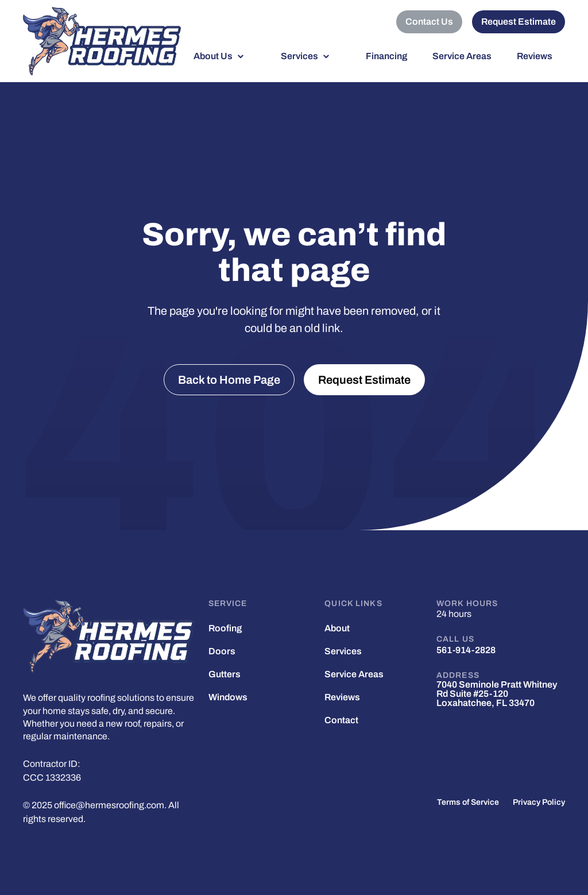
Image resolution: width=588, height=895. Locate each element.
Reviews (535, 56)
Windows (228, 697)
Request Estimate (519, 22)
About (337, 628)
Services (299, 56)
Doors (222, 651)
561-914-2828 (466, 650)
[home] (102, 41)
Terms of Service (468, 803)
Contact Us (429, 22)
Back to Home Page (229, 380)
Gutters (225, 674)
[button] (225, 56)
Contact (341, 720)
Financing (386, 56)
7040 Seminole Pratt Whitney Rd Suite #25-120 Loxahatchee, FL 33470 (497, 694)
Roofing (225, 628)
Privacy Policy (539, 803)
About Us (213, 56)
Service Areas (462, 56)
